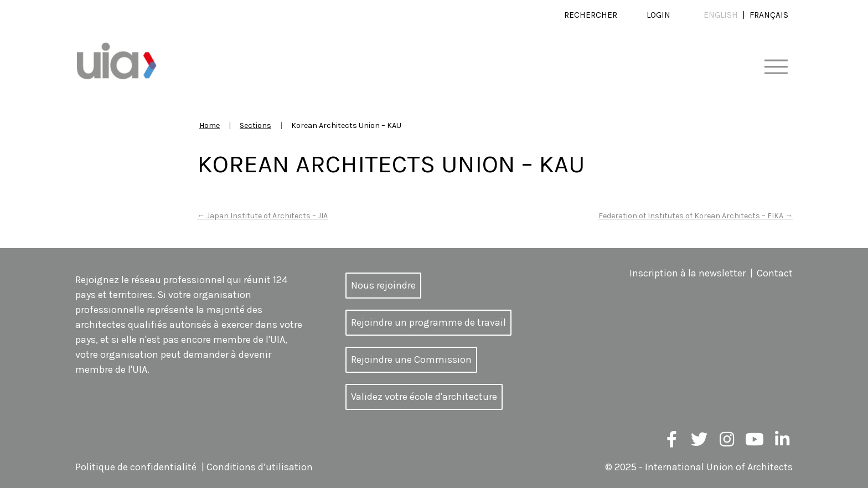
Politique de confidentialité (136, 467)
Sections (255, 125)
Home (210, 125)
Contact (775, 273)
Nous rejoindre (383, 285)
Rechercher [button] (591, 15)
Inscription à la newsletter (688, 273)
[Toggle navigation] (776, 67)
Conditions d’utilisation (260, 467)
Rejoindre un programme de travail (428, 322)
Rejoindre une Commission (411, 359)
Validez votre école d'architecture (424, 397)
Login (658, 15)
